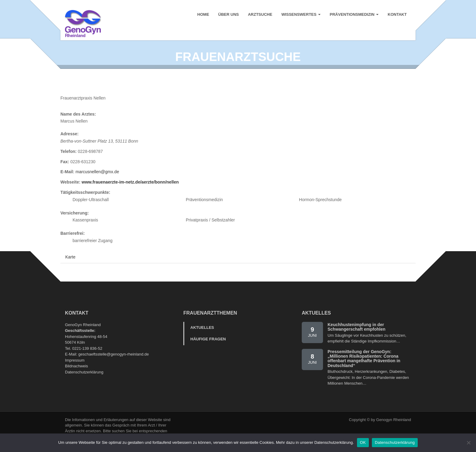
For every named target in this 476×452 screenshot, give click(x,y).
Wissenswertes (301, 15)
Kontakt (397, 15)
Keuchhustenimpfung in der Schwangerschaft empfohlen (357, 338)
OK (363, 442)
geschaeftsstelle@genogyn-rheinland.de (114, 366)
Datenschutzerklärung (84, 384)
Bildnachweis (76, 378)
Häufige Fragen (208, 351)
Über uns (228, 15)
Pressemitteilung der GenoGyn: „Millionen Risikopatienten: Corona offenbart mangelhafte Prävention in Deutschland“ (364, 370)
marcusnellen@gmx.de (97, 184)
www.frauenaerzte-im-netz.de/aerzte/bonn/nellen (130, 194)
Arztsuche (260, 15)
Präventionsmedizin (354, 15)
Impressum (75, 372)
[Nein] (468, 443)
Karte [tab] (70, 268)
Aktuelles (202, 339)
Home (203, 15)
